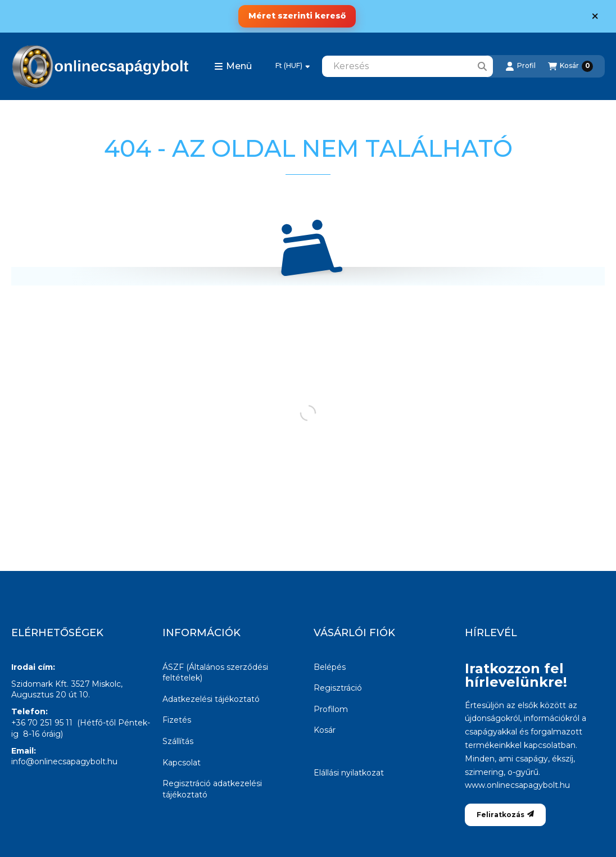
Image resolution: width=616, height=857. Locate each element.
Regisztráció (338, 688)
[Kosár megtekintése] (570, 66)
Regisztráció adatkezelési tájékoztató (212, 789)
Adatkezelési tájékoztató (211, 699)
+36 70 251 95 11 (42, 723)
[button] (233, 66)
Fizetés (177, 720)
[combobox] (407, 66)
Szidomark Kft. (40, 684)
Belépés (330, 667)
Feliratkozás (505, 815)
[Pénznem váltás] (293, 66)
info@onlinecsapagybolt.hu (64, 761)
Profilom (331, 709)
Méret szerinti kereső (297, 16)
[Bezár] (595, 16)
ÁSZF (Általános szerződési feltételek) (215, 673)
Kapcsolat (182, 763)
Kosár (325, 730)
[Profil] (520, 66)
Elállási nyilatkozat (349, 773)
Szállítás (178, 741)
